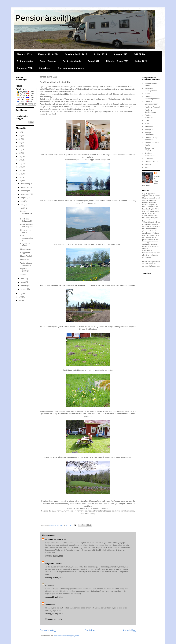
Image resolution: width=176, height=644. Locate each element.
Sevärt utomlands (72, 61)
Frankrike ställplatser (149, 116)
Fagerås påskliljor (25, 270)
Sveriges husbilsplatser (150, 154)
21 (20, 149)
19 (20, 156)
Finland (147, 94)
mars (23, 282)
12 (20, 181)
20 (20, 153)
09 (20, 300)
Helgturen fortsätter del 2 (26, 213)
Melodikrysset (26, 249)
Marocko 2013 (24, 54)
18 (20, 160)
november (25, 187)
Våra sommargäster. (27, 238)
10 (20, 297)
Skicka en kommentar (54, 619)
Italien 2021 (141, 61)
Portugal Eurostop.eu (149, 134)
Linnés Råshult (26, 256)
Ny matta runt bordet (26, 231)
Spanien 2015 (120, 54)
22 (20, 146)
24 (20, 139)
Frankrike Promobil (152, 107)
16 (20, 167)
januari (24, 289)
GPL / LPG (139, 54)
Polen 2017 (94, 61)
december (25, 184)
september (25, 194)
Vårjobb (23, 274)
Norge (147, 123)
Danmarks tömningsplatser (151, 90)
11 (20, 293)
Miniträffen (24, 260)
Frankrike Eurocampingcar (151, 103)
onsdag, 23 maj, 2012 (54, 597)
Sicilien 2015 (100, 54)
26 (20, 132)
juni (22, 205)
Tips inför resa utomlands (71, 68)
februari (24, 286)
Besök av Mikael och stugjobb (27, 226)
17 (20, 163)
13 (20, 177)
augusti (24, 198)
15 (20, 170)
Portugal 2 (149, 129)
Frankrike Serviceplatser (150, 111)
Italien (147, 120)
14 (20, 174)
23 (20, 143)
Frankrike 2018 (25, 68)
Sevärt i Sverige (48, 61)
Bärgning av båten (25, 245)
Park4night (149, 126)
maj (22, 208)
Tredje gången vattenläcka (26, 264)
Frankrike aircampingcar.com (152, 98)
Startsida (90, 630)
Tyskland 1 (149, 158)
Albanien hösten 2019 (117, 61)
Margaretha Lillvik (52, 564)
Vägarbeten (45, 68)
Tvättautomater (25, 61)
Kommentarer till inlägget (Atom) (67, 636)
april (23, 279)
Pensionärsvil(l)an (48, 18)
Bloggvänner (25, 253)
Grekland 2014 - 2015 (76, 54)
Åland (147, 167)
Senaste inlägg (48, 630)
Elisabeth (49, 605)
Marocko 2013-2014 (48, 54)
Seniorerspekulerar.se (54, 539)
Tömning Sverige (151, 161)
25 (20, 136)
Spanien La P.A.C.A (149, 149)
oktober (24, 191)
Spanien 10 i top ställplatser (151, 139)
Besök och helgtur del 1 (26, 220)
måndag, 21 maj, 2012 (54, 556)
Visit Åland (149, 164)
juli (22, 201)
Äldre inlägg (130, 630)
